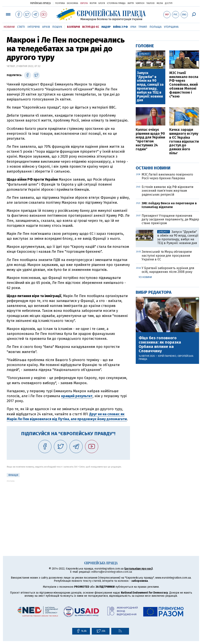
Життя (131, 3)
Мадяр (106, 27)
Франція (13, 475)
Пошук (57, 27)
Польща (156, 27)
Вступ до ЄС (91, 27)
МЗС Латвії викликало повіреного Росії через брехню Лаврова (167, 176)
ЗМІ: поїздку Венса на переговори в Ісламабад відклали (169, 205)
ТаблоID (151, 3)
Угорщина (171, 27)
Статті (21, 27)
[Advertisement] (68, 510)
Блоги (102, 3)
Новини (9, 27)
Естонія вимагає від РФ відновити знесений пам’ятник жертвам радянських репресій (167, 191)
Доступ (169, 3)
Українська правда (40, 3)
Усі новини (145, 277)
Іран (133, 27)
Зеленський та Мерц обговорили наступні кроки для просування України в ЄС (167, 255)
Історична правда (116, 3)
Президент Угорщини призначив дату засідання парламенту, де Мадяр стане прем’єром (170, 219)
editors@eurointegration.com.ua (112, 572)
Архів (46, 27)
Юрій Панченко (167, 356)
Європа (84, 3)
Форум (93, 3)
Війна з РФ (120, 27)
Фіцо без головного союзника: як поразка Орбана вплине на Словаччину (160, 344)
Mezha (160, 3)
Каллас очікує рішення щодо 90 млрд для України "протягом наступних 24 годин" (150, 140)
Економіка (72, 3)
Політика (60, 3)
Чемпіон (140, 3)
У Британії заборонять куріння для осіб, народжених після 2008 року (168, 270)
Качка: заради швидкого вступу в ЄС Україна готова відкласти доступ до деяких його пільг (184, 142)
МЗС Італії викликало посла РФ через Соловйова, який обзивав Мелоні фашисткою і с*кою (184, 85)
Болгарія (73, 27)
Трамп (143, 27)
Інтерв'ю (34, 27)
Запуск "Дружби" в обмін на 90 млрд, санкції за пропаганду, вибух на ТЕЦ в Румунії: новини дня (150, 87)
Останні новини (153, 168)
